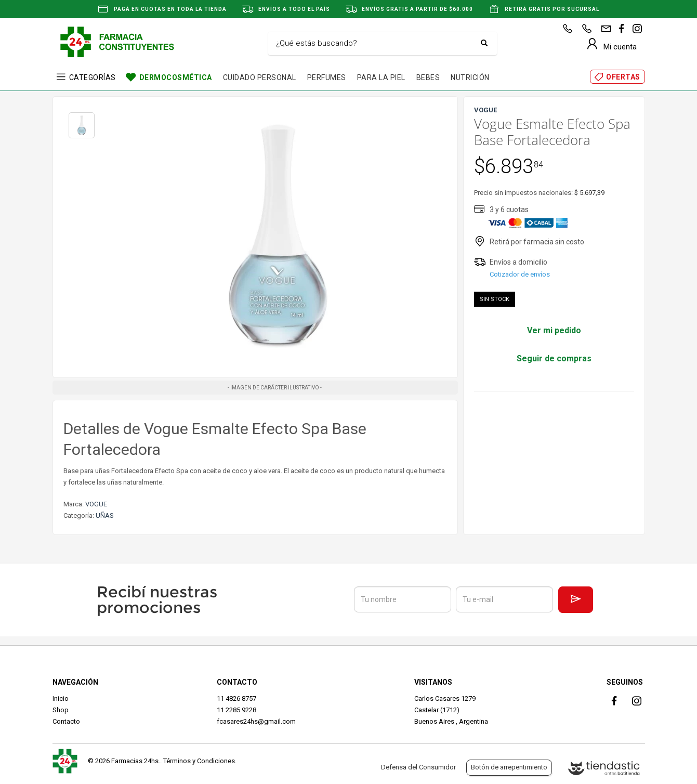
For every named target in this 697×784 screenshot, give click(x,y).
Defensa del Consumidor (418, 767)
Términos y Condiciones (199, 761)
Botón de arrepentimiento (509, 767)
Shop (61, 710)
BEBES (428, 77)
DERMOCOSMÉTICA (176, 77)
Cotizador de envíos (520, 274)
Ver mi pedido (554, 330)
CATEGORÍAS (93, 77)
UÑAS (105, 515)
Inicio (61, 698)
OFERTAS (623, 77)
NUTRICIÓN (470, 77)
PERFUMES (327, 77)
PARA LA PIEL (381, 77)
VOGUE (96, 504)
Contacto (66, 721)
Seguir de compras (554, 358)
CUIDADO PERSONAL (260, 77)
